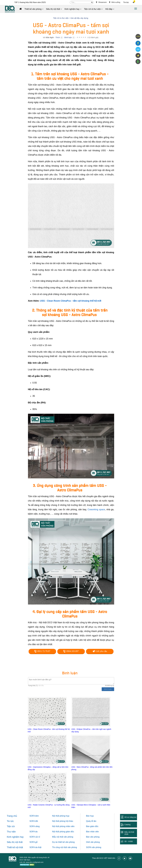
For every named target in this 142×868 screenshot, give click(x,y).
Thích (58, 37)
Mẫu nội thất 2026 (129, 833)
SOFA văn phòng (94, 847)
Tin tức (126, 2)
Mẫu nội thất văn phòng (63, 837)
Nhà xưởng (115, 2)
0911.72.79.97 (42, 651)
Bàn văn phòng (93, 837)
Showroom (101, 2)
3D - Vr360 (129, 841)
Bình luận (68, 37)
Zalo (138, 49)
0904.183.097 (71, 651)
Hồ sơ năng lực (130, 817)
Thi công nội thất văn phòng (65, 847)
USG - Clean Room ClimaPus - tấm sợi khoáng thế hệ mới (71, 301)
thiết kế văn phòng (67, 842)
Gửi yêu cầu (100, 651)
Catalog (127, 825)
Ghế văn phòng (93, 842)
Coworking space (96, 509)
